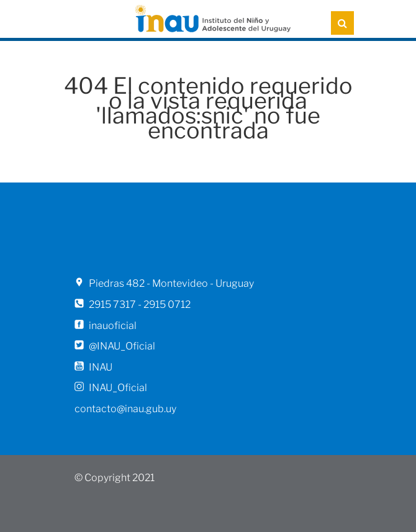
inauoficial (113, 326)
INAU (101, 367)
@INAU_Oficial (122, 346)
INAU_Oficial (118, 388)
